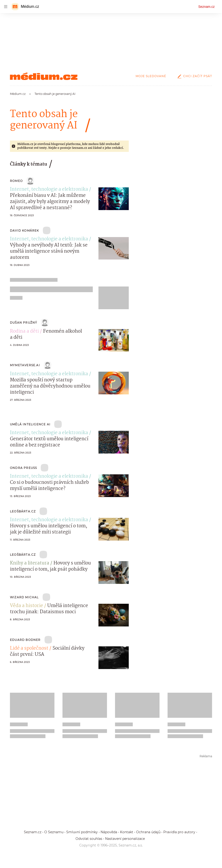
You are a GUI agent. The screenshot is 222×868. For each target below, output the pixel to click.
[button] (114, 199)
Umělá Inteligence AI (30, 424)
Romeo (16, 181)
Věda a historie (27, 606)
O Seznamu (54, 832)
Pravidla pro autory (179, 832)
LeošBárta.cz (23, 511)
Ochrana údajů (148, 832)
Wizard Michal (24, 597)
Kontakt (127, 832)
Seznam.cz (206, 7)
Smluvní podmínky (82, 832)
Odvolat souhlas (89, 839)
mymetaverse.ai (25, 365)
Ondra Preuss (23, 468)
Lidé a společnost (29, 648)
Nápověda (109, 832)
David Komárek (24, 231)
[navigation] (6, 7)
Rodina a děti (24, 331)
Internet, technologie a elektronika (49, 189)
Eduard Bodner (25, 640)
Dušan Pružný (24, 323)
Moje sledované (151, 76)
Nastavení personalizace (125, 839)
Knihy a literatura (30, 563)
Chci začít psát (194, 76)
